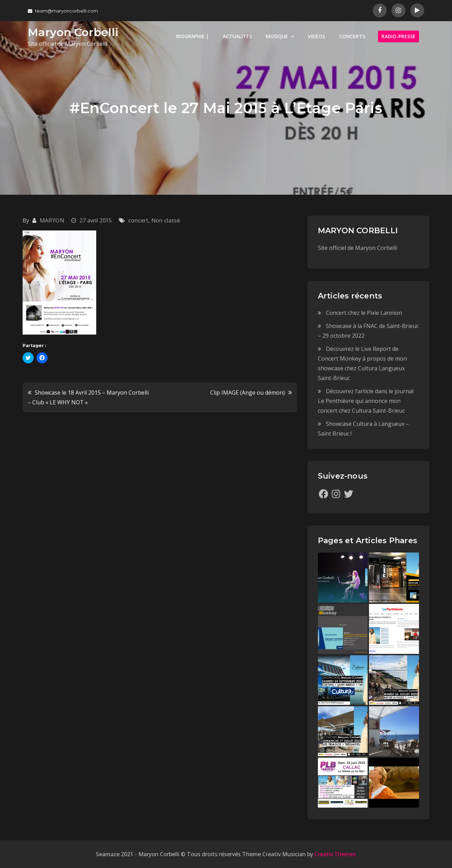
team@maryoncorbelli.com (63, 11)
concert (138, 220)
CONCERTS (352, 36)
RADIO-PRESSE (398, 36)
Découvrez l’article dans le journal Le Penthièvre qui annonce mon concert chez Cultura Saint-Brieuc (366, 401)
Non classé (166, 220)
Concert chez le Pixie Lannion (364, 313)
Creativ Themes (335, 854)
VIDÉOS (317, 36)
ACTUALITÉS (237, 36)
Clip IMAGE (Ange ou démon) (248, 393)
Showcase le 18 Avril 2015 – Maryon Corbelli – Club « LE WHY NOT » (88, 397)
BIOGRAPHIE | (192, 36)
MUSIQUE (277, 36)
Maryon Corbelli (73, 32)
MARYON (52, 220)
